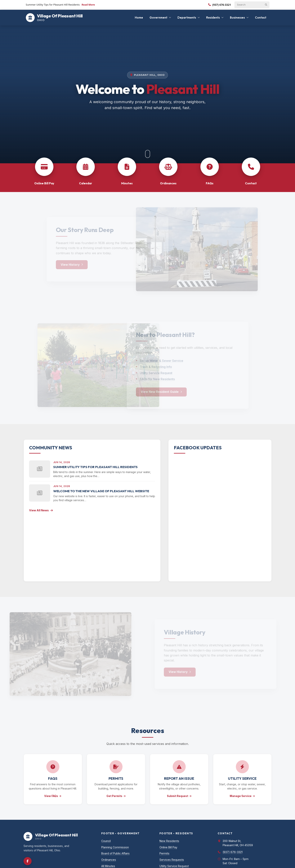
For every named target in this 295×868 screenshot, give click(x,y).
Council (106, 841)
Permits (164, 853)
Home (139, 18)
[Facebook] (28, 861)
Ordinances (109, 860)
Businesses (237, 18)
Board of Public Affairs (115, 853)
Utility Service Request (174, 866)
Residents (213, 18)
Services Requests (172, 860)
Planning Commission (115, 847)
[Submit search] (266, 5)
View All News (41, 510)
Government (158, 18)
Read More (88, 5)
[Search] (250, 5)
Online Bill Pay (168, 847)
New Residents (169, 841)
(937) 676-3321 (220, 5)
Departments (187, 18)
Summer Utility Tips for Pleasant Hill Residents (95, 467)
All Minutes (108, 866)
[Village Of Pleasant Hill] (54, 18)
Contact (261, 18)
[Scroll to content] (148, 154)
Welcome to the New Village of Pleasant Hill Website (101, 491)
